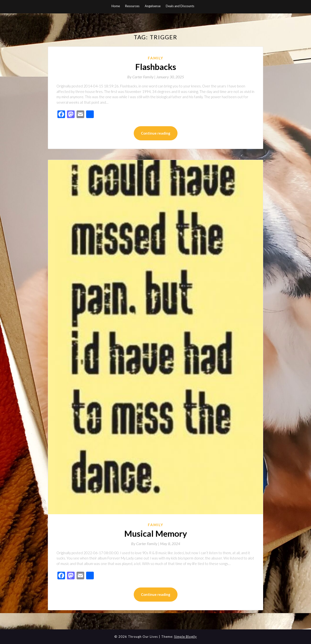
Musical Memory (156, 533)
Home (116, 6)
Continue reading (156, 133)
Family (156, 58)
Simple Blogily (186, 637)
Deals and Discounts (180, 6)
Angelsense (153, 6)
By (142, 77)
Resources (132, 6)
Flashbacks (156, 67)
